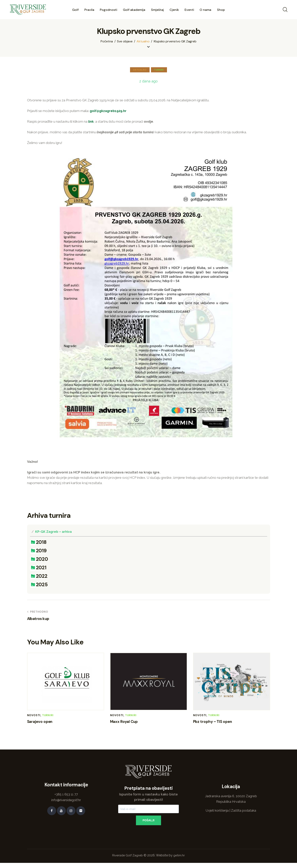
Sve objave (125, 41)
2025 (39, 587)
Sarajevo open (42, 724)
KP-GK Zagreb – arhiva (54, 531)
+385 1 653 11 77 (66, 799)
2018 (38, 543)
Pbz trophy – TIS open (217, 724)
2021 (38, 569)
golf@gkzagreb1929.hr (109, 111)
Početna (107, 41)
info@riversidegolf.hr (66, 804)
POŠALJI (149, 824)
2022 (39, 578)
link (91, 121)
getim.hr (180, 860)
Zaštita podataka (244, 815)
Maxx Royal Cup (128, 724)
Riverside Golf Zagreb (127, 860)
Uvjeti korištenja (217, 815)
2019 (38, 551)
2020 (39, 560)
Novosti (34, 717)
